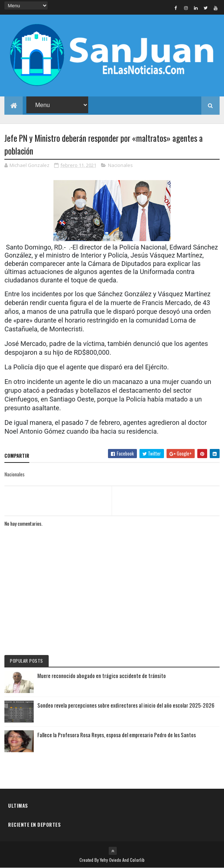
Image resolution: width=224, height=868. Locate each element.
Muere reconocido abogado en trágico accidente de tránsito (102, 675)
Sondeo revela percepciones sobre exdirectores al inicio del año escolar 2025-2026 (126, 705)
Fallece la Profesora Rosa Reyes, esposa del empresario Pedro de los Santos (117, 735)
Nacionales (120, 165)
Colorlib (137, 860)
